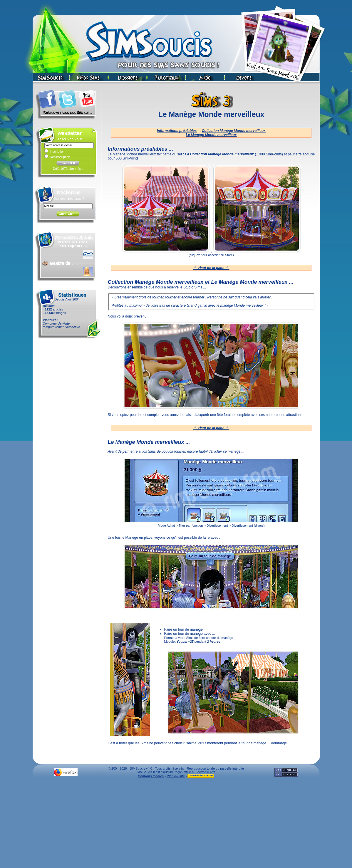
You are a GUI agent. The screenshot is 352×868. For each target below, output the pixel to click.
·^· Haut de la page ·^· (211, 268)
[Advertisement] (176, 825)
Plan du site (176, 776)
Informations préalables (177, 131)
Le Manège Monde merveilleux (211, 135)
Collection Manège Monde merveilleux (234, 131)
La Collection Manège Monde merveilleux (219, 154)
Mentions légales (151, 776)
